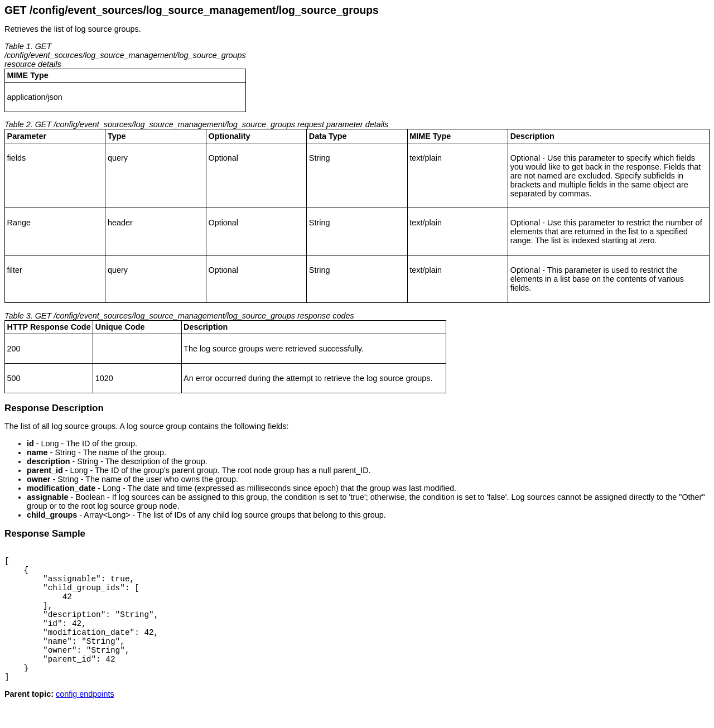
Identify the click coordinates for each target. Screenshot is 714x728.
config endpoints (85, 719)
